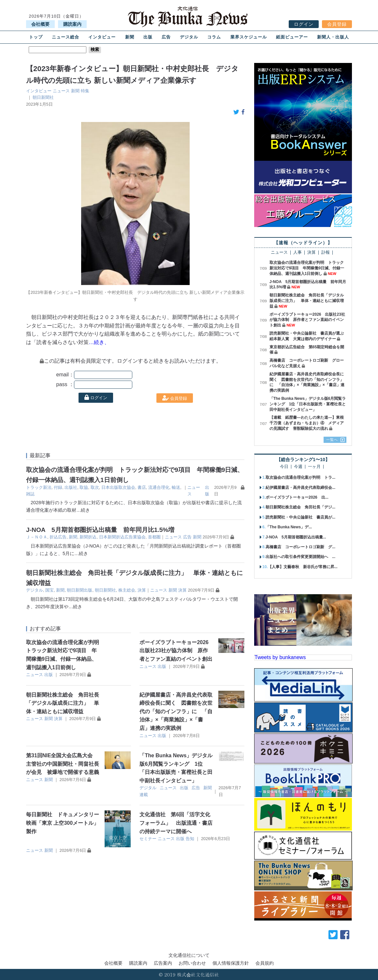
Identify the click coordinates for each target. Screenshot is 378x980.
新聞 (130, 37)
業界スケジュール (249, 37)
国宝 (50, 590)
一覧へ (332, 440)
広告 (166, 37)
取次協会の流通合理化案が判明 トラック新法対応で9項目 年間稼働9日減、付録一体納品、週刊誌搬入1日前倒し (307, 268)
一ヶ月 (314, 467)
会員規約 (265, 963)
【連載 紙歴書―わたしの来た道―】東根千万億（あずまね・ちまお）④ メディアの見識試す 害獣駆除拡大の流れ (307, 423)
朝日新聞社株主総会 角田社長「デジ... (300, 507)
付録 (58, 487)
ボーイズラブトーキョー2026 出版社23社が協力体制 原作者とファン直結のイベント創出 (177, 651)
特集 (85, 91)
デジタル (189, 37)
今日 (284, 467)
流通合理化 (159, 487)
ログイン (304, 24)
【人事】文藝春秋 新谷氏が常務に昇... (303, 567)
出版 (148, 37)
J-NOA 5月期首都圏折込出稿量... (296, 537)
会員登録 (337, 24)
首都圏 (154, 537)
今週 (298, 467)
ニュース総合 (65, 37)
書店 (142, 487)
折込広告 (58, 537)
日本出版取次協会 (118, 487)
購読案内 (72, 24)
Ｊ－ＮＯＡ (37, 537)
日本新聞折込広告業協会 (122, 537)
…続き (83, 510)
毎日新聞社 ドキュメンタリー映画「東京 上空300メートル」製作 (63, 823)
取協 (84, 487)
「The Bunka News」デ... (289, 527)
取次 (95, 487)
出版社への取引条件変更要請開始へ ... (300, 557)
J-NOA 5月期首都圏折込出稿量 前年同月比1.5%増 (100, 530)
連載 (144, 795)
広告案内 (163, 963)
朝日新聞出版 (80, 590)
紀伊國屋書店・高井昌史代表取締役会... (300, 488)
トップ (36, 37)
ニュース (61, 91)
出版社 (71, 487)
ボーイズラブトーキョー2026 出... (297, 497)
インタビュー (102, 37)
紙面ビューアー (292, 37)
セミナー (148, 839)
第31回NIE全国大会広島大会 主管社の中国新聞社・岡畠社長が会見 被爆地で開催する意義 (63, 764)
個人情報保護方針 (231, 963)
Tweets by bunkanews (280, 657)
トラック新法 (39, 487)
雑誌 (30, 494)
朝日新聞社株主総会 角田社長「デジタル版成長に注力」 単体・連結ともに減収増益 (63, 703)
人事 (298, 253)
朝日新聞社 (43, 97)
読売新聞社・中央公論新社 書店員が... (300, 517)
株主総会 (127, 590)
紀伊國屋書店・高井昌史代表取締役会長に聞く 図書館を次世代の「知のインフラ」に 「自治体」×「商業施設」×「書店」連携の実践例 (176, 711)
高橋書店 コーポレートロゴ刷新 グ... (300, 547)
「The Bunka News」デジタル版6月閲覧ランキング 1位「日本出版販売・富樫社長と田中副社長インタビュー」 (308, 404)
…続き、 (99, 342)
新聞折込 (88, 537)
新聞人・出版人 (333, 37)
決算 (142, 590)
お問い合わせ (192, 963)
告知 (190, 839)
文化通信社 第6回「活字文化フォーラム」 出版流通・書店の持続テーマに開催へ (176, 823)
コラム (214, 37)
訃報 (326, 253)
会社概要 (40, 24)
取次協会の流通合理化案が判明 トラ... (300, 477)
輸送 (176, 487)
